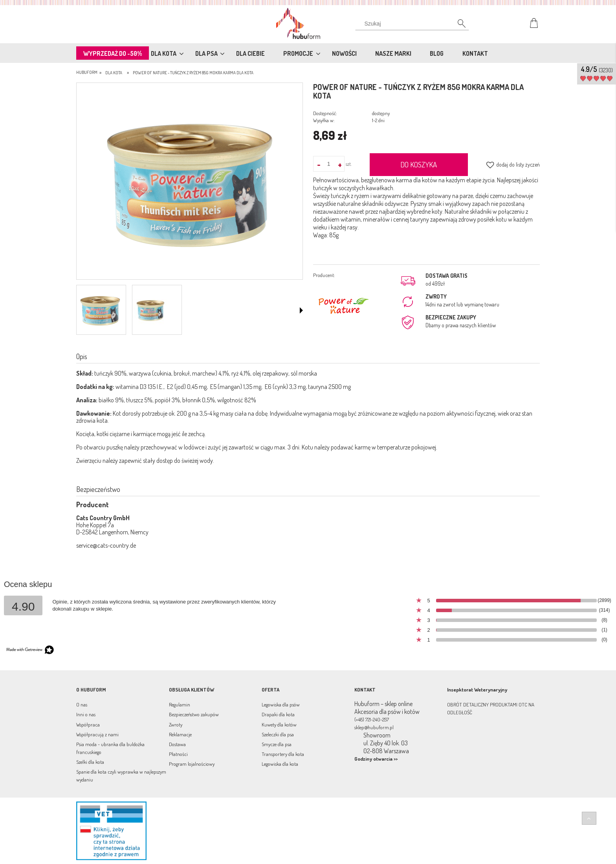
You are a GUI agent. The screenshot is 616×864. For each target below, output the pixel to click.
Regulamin (180, 704)
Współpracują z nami (97, 734)
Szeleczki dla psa (278, 734)
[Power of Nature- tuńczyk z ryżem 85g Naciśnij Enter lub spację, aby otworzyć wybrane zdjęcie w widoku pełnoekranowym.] (190, 182)
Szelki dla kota (90, 762)
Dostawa (177, 744)
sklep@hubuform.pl (374, 727)
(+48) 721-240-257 (372, 719)
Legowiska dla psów (281, 704)
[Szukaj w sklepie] (414, 24)
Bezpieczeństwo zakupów (194, 714)
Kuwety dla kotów (279, 725)
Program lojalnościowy (192, 764)
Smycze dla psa (277, 744)
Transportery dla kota (283, 754)
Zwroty (176, 725)
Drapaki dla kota (278, 714)
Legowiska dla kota (280, 764)
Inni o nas (86, 714)
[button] (301, 310)
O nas (82, 704)
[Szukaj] (457, 26)
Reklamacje (180, 734)
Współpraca (88, 725)
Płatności (178, 754)
